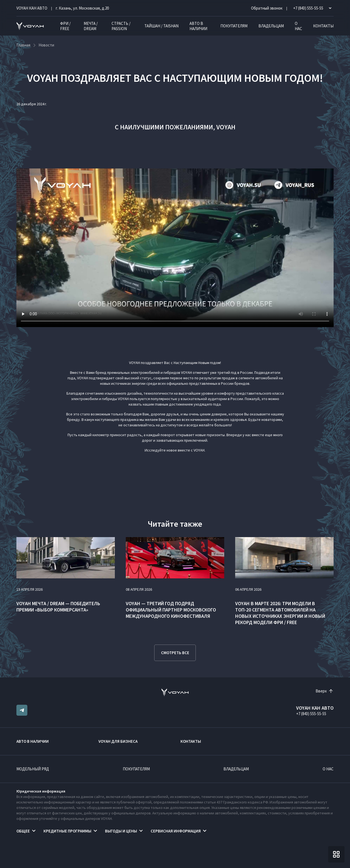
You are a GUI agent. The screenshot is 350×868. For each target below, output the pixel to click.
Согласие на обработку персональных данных (226, 854)
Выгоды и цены (121, 831)
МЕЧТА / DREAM (91, 26)
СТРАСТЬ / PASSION (121, 26)
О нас (298, 26)
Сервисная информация (176, 831)
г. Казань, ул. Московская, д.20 (82, 8)
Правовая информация (157, 854)
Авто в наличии (198, 26)
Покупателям (234, 26)
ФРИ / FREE (65, 26)
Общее (23, 831)
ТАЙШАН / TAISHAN (161, 26)
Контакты (323, 26)
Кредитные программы (67, 831)
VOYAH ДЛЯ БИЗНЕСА (118, 741)
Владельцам (271, 26)
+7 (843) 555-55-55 (311, 714)
